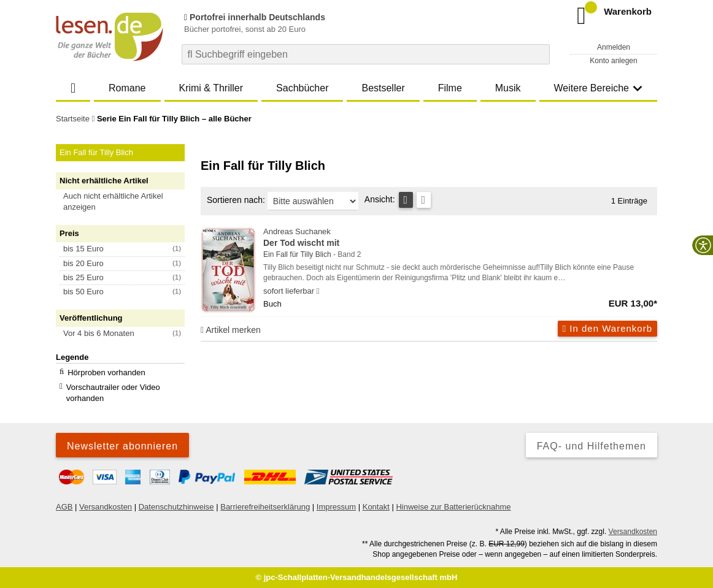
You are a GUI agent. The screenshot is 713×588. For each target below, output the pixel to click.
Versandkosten (106, 507)
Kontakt (376, 507)
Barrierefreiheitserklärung (265, 507)
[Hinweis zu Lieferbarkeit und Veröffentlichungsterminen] (318, 291)
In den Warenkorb (607, 328)
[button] (126, 202)
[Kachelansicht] (424, 200)
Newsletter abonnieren (122, 446)
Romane (127, 88)
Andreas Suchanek (460, 238)
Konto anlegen (613, 61)
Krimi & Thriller (211, 88)
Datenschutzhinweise (176, 507)
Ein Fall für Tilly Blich (297, 254)
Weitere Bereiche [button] (598, 88)
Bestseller (383, 88)
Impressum (336, 507)
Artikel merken (231, 330)
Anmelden (614, 47)
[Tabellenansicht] (406, 200)
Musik (508, 88)
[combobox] (366, 54)
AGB (64, 507)
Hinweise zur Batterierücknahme (453, 507)
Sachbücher (302, 88)
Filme (450, 88)
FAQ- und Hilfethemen (592, 446)
